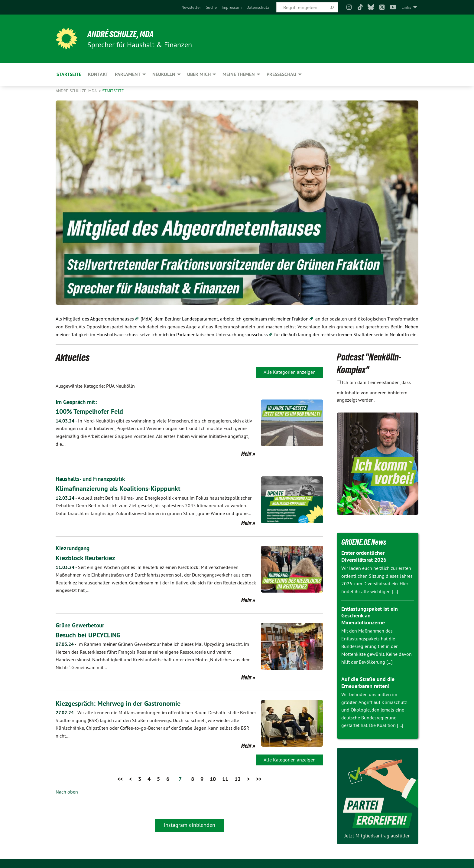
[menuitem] (191, 7)
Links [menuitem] (406, 7)
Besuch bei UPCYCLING (91, 634)
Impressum (232, 7)
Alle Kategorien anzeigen (290, 372)
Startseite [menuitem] (69, 74)
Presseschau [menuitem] (281, 74)
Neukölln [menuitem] (164, 74)
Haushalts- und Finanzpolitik (92, 479)
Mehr (246, 454)
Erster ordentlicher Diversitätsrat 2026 (364, 556)
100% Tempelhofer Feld (93, 411)
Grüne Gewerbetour (81, 625)
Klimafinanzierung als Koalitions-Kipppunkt (123, 488)
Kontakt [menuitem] (98, 74)
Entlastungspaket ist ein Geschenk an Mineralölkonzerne (370, 616)
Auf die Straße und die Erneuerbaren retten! (368, 682)
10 (213, 778)
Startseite (113, 91)
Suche (211, 7)
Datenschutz (258, 7)
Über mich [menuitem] (199, 74)
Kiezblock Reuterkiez (88, 557)
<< (120, 778)
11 (225, 778)
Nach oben (67, 791)
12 (238, 778)
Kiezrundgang (74, 548)
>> (259, 778)
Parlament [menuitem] (128, 74)
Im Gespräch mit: (77, 402)
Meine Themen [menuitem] (239, 74)
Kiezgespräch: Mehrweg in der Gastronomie (122, 702)
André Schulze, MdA (125, 34)
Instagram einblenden (190, 824)
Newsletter (191, 7)
